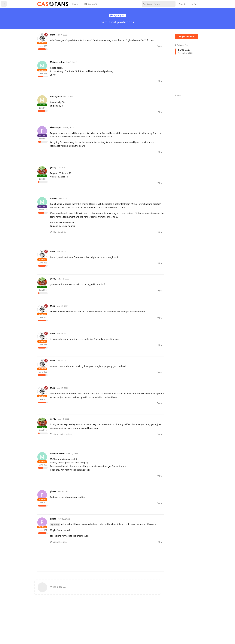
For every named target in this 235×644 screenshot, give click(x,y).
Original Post (182, 45)
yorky (57, 539)
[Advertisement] (92, 65)
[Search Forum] (159, 4)
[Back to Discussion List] (4, 4)
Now (178, 95)
